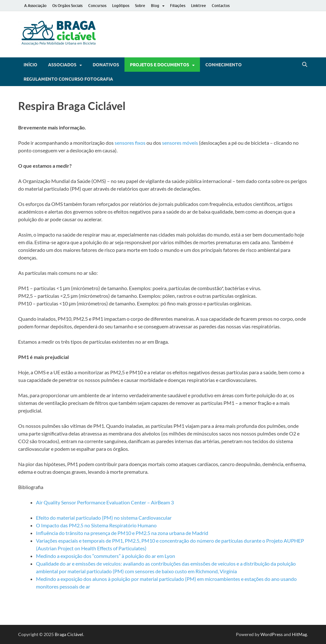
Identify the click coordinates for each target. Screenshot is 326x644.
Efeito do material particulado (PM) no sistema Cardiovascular (104, 518)
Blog (155, 6)
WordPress (272, 634)
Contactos (221, 6)
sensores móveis (180, 143)
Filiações (178, 6)
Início (30, 65)
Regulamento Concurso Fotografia (68, 79)
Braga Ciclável (69, 634)
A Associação (35, 6)
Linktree (198, 6)
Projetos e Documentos (159, 65)
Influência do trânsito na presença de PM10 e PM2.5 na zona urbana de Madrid (122, 533)
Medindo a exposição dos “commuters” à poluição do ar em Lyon (106, 556)
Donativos (106, 65)
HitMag (299, 634)
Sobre (140, 6)
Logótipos (121, 6)
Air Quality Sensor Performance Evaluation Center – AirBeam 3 (105, 502)
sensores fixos (130, 143)
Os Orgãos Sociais (67, 6)
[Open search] (305, 65)
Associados (62, 65)
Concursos (97, 6)
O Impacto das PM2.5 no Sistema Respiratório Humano (96, 525)
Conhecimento (223, 65)
